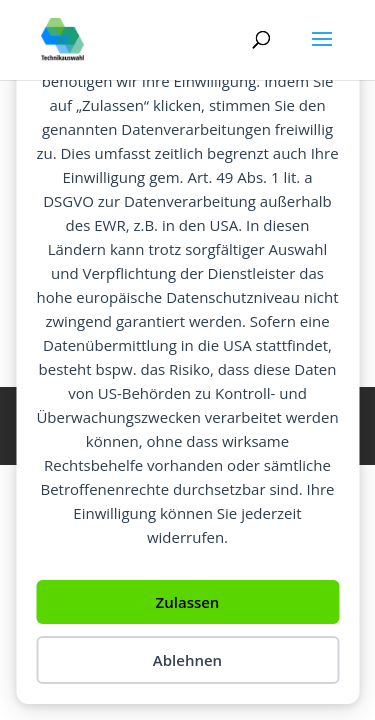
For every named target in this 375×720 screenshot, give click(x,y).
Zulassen (188, 602)
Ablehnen (187, 660)
